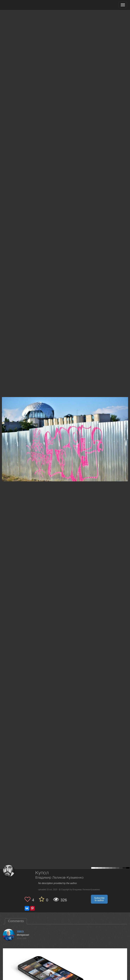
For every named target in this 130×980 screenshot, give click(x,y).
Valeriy (20, 931)
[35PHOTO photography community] (18, 5)
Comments (16, 921)
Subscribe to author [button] (99, 899)
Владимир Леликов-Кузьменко (60, 878)
